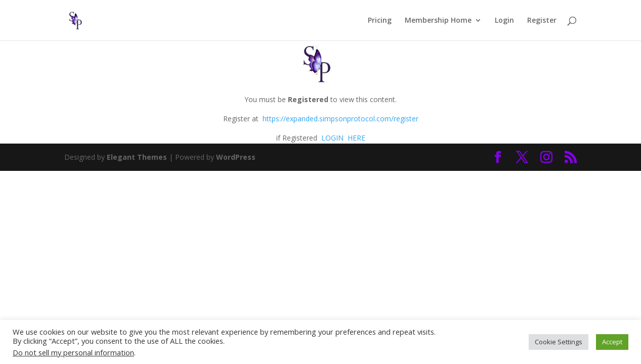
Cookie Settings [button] (559, 342)
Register (542, 21)
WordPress (236, 157)
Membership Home (438, 21)
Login (504, 21)
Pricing (380, 21)
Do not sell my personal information (73, 352)
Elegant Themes (137, 157)
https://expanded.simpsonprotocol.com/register (340, 119)
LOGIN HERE (342, 138)
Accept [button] (612, 342)
